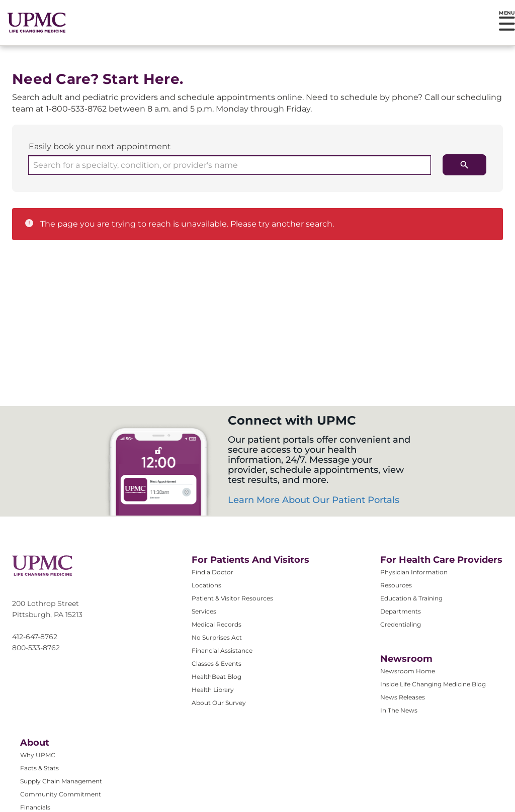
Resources (396, 585)
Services (204, 611)
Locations (206, 585)
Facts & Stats (39, 768)
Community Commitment (61, 794)
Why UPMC (38, 755)
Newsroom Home (408, 671)
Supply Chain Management (61, 781)
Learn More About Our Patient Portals (314, 500)
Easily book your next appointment (100, 146)
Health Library (213, 690)
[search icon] (464, 165)
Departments (401, 611)
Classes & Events (217, 664)
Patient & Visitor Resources (232, 598)
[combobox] (230, 165)
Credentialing (401, 624)
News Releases (403, 697)
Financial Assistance (222, 650)
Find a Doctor (212, 572)
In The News (399, 710)
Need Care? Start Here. (98, 79)
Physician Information (414, 572)
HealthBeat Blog (217, 677)
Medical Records (217, 624)
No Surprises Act (217, 637)
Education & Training (411, 598)
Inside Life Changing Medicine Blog (433, 684)
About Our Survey (219, 703)
